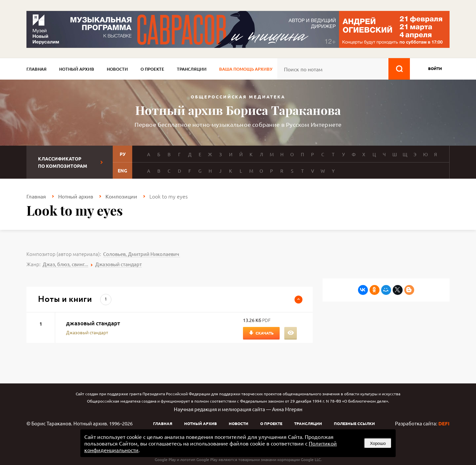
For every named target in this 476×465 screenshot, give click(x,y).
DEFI (444, 423)
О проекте (152, 69)
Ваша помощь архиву (246, 69)
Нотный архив (77, 69)
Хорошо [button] (378, 443)
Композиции (121, 196)
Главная (37, 69)
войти (435, 68)
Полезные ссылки (354, 423)
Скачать (265, 333)
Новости (117, 69)
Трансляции (192, 69)
